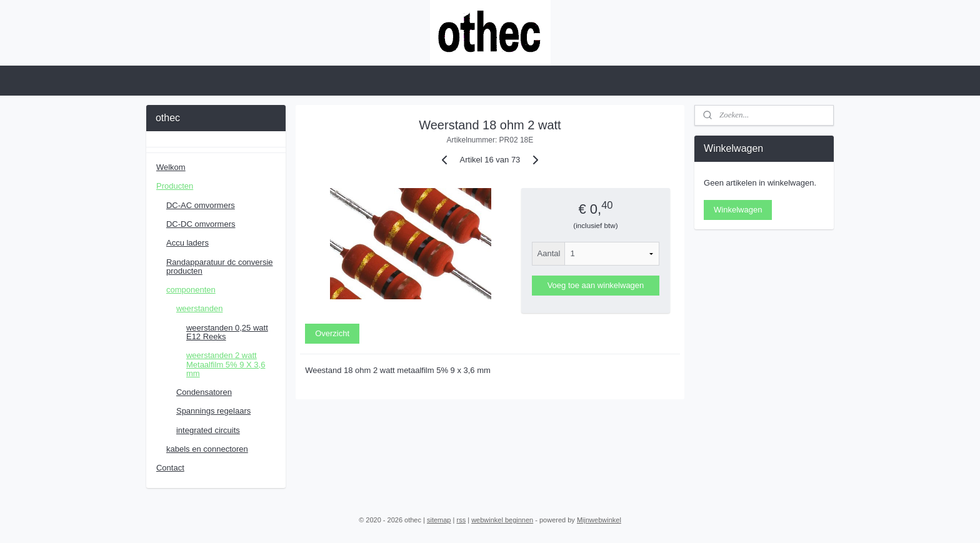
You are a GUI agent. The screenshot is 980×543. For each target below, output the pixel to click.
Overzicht (332, 333)
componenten (191, 290)
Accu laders (187, 243)
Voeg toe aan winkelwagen (596, 285)
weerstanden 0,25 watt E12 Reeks (227, 332)
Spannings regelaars (213, 411)
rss (461, 520)
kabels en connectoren (207, 449)
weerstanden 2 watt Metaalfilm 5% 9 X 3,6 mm (226, 364)
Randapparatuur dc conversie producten (220, 267)
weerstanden (199, 308)
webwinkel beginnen (502, 520)
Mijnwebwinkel (599, 520)
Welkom (171, 167)
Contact (170, 468)
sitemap (439, 520)
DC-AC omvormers (201, 205)
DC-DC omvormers (201, 224)
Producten (175, 186)
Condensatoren (204, 392)
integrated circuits (208, 430)
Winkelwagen (738, 210)
